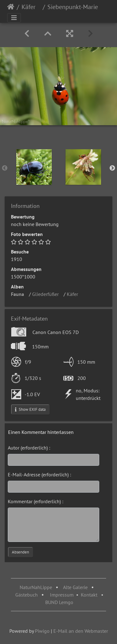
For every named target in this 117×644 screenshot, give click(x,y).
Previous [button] (5, 168)
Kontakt (89, 595)
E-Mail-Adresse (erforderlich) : (39, 474)
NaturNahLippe (36, 587)
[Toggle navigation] (14, 18)
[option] (34, 167)
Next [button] (112, 168)
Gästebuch (27, 595)
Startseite (11, 7)
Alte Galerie (75, 587)
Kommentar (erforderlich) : (36, 501)
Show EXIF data (30, 409)
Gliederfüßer (47, 294)
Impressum (62, 595)
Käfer (31, 7)
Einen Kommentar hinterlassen (41, 432)
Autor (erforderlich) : (29, 448)
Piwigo (42, 631)
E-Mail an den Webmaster (81, 631)
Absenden (20, 552)
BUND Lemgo (59, 602)
